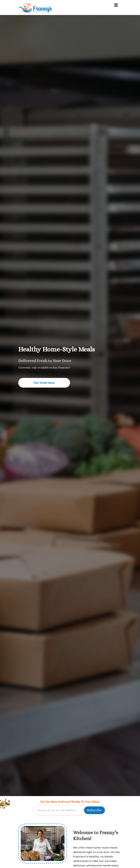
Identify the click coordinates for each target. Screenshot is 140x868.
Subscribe (94, 810)
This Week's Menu (44, 383)
